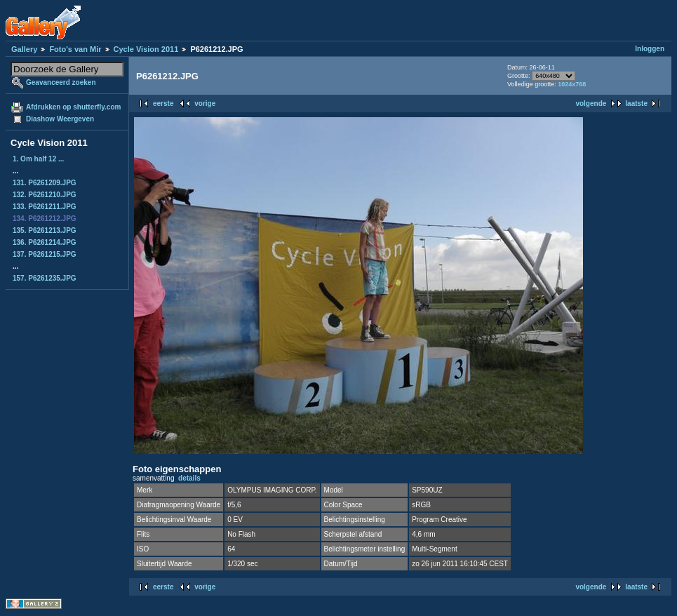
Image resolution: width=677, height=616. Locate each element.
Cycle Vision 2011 (146, 49)
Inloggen (650, 49)
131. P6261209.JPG (45, 183)
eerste (163, 103)
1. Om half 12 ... (38, 159)
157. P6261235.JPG (45, 278)
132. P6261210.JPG (45, 195)
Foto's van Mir (75, 49)
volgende (591, 103)
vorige (205, 103)
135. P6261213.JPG (45, 230)
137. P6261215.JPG (45, 254)
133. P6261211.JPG (45, 207)
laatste (636, 103)
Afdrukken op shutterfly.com (73, 107)
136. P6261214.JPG (45, 242)
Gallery (24, 49)
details (189, 478)
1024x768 (572, 84)
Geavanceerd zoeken (61, 82)
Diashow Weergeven (60, 119)
